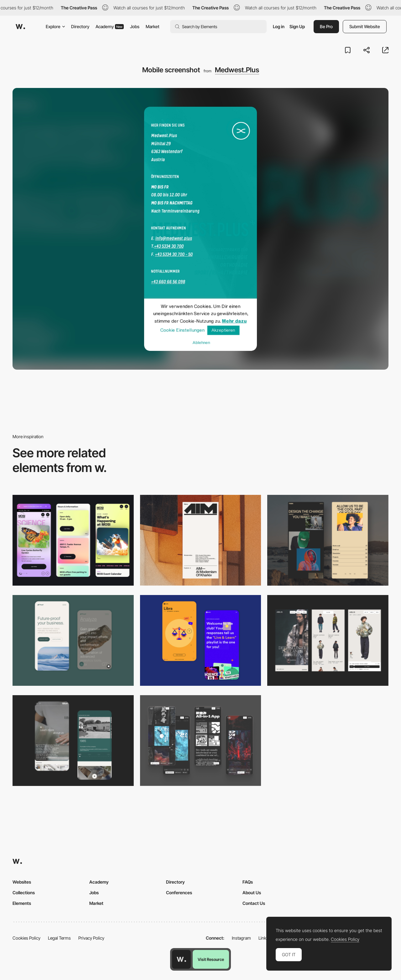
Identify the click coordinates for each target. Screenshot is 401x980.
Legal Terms (59, 938)
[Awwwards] (20, 27)
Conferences (179, 893)
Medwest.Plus (237, 70)
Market (153, 26)
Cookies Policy (26, 938)
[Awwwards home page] (181, 959)
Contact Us (254, 903)
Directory (80, 26)
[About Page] (73, 741)
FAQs (248, 882)
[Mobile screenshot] (328, 540)
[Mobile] (73, 540)
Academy (110, 26)
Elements (22, 903)
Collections (24, 893)
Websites (22, 882)
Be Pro (326, 26)
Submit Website (365, 26)
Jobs (135, 26)
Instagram (241, 938)
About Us (252, 893)
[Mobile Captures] (73, 640)
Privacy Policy (91, 938)
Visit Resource (211, 959)
